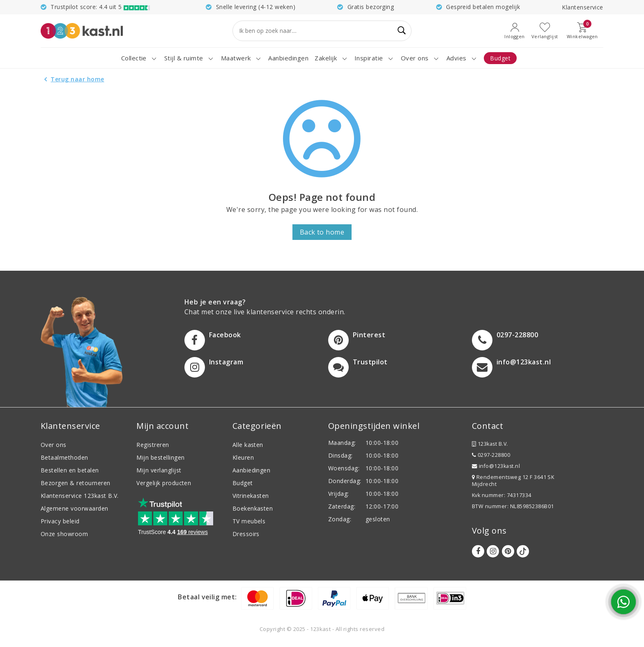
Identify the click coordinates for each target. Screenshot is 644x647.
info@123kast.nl (496, 466)
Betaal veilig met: (207, 597)
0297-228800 (491, 455)
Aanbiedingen (252, 470)
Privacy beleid (60, 521)
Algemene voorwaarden (75, 508)
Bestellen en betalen (70, 470)
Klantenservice (583, 7)
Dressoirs (246, 534)
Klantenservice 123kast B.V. (80, 496)
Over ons (54, 445)
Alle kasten (248, 445)
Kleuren (243, 457)
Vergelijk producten (164, 483)
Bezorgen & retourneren (76, 483)
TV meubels (249, 521)
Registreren (153, 445)
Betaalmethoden (64, 457)
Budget (243, 483)
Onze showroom (64, 534)
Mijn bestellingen (160, 457)
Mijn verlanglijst (159, 470)
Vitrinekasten (251, 496)
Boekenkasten (253, 508)
